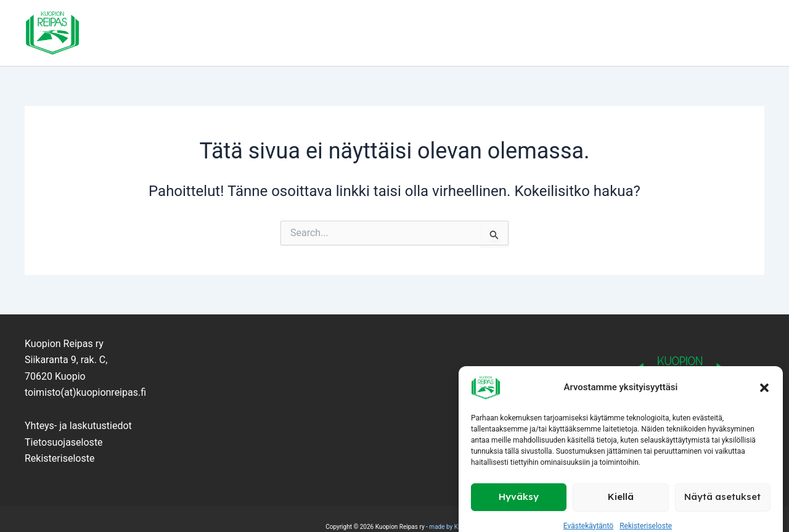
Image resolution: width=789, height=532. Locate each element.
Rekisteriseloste (646, 509)
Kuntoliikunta (505, 33)
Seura (262, 33)
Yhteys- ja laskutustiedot (78, 426)
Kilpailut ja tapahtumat (615, 33)
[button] (764, 370)
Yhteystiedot (723, 33)
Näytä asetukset (722, 479)
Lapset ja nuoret (333, 33)
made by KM (446, 527)
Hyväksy (519, 479)
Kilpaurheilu (422, 33)
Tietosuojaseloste (64, 442)
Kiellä (621, 479)
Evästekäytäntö (588, 509)
